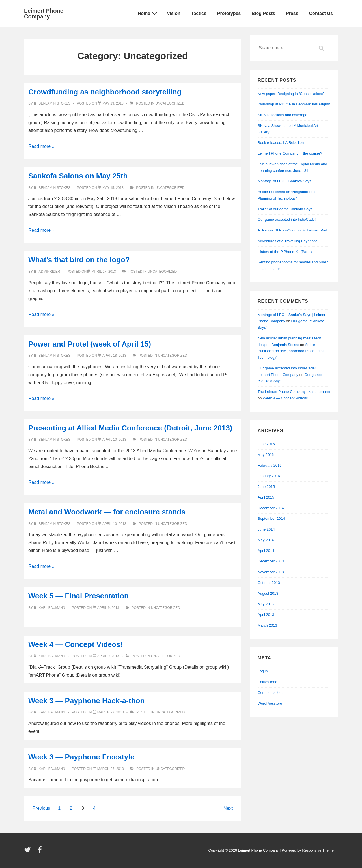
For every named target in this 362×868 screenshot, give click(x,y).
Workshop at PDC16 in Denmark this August (294, 104)
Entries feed (267, 682)
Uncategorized (170, 103)
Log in (263, 671)
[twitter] (29, 852)
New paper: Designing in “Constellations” (291, 94)
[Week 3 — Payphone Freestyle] (111, 769)
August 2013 (268, 593)
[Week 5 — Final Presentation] (108, 608)
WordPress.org (270, 703)
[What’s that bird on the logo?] (104, 272)
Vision (174, 13)
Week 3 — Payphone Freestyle (81, 757)
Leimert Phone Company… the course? (290, 153)
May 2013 (266, 604)
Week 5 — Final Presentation (78, 596)
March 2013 (267, 625)
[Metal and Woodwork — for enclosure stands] (114, 524)
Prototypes (229, 13)
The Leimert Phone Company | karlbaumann (294, 392)
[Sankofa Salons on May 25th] (113, 188)
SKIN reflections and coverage (283, 115)
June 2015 (266, 487)
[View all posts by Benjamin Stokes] (52, 103)
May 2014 (266, 540)
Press (292, 13)
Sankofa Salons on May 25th (78, 176)
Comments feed (271, 693)
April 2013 (266, 615)
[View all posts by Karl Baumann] (50, 608)
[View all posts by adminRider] (47, 272)
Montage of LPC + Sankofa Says (284, 181)
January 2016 (269, 476)
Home (148, 13)
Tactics (199, 13)
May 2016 (266, 455)
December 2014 (271, 508)
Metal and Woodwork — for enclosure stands (107, 512)
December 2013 (271, 561)
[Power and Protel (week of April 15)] (114, 356)
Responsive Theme (318, 850)
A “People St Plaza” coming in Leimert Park (293, 230)
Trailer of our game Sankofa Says (285, 209)
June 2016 (266, 444)
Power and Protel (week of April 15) (90, 344)
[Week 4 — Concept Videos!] (108, 656)
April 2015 (266, 497)
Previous (41, 808)
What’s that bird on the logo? (79, 260)
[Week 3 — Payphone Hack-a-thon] (111, 712)
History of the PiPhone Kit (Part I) (285, 252)
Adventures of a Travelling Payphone (288, 241)
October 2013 (269, 583)
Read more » (41, 146)
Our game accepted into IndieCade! (287, 219)
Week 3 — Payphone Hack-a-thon (86, 701)
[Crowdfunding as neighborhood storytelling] (113, 103)
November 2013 (271, 572)
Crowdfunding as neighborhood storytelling (105, 92)
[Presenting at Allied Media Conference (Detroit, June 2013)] (114, 440)
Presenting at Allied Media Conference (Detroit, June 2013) (130, 428)
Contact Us (321, 13)
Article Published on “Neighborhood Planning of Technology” (291, 351)
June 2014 (266, 529)
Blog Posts (263, 13)
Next (228, 808)
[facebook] (40, 852)
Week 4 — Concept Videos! (76, 644)
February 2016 (270, 465)
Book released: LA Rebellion (281, 143)
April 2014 (266, 551)
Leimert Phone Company (44, 14)
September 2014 (271, 519)
